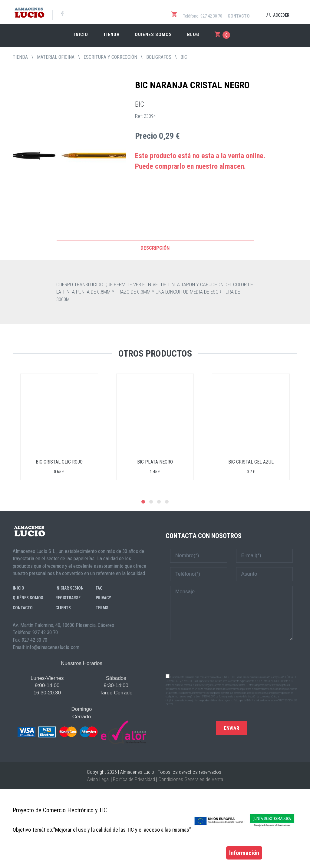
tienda (20, 57)
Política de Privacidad (134, 779)
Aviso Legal (98, 779)
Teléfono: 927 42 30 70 (203, 16)
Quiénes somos (28, 598)
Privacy (103, 598)
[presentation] (232, 657)
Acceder (278, 15)
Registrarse (68, 598)
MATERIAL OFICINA (56, 57)
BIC (184, 57)
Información (244, 853)
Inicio (81, 35)
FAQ (99, 588)
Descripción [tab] (155, 248)
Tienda (111, 35)
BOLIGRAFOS (159, 57)
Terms (102, 608)
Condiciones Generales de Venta (191, 779)
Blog (193, 35)
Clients (63, 608)
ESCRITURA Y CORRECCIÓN (110, 57)
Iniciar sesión (69, 588)
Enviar (232, 728)
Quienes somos (153, 35)
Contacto (239, 16)
